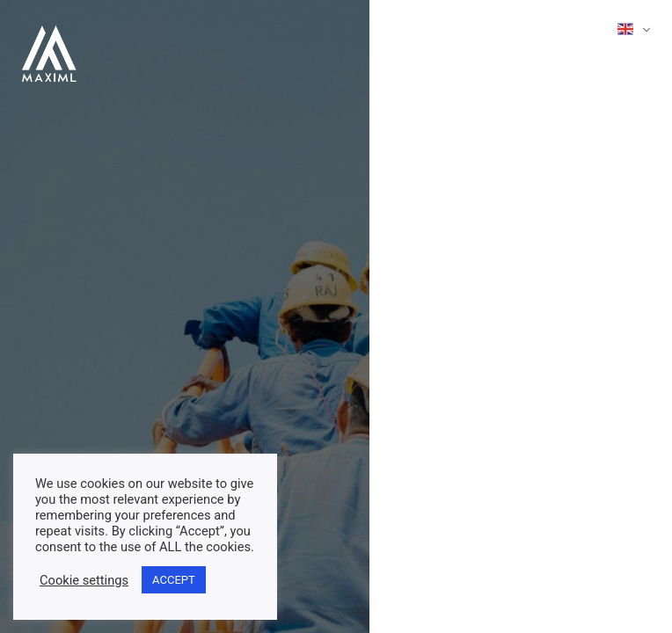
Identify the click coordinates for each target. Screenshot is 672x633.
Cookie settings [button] (84, 580)
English (625, 29)
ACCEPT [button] (174, 580)
